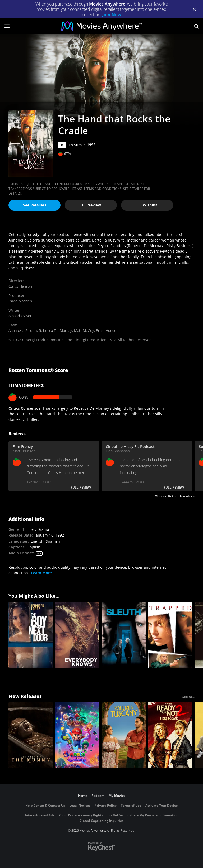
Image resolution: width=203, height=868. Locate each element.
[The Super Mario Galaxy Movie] (77, 735)
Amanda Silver (20, 316)
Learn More (41, 573)
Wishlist (147, 205)
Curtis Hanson (20, 286)
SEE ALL (188, 697)
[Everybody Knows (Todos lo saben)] (77, 635)
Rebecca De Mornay (55, 331)
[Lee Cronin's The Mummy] (31, 735)
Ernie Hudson (107, 331)
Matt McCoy (84, 331)
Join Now (112, 15)
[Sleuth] (124, 635)
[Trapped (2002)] (170, 635)
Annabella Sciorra (23, 331)
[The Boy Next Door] (31, 635)
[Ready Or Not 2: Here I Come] (170, 735)
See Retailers (35, 205)
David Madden (20, 301)
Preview (91, 205)
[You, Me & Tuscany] (124, 735)
